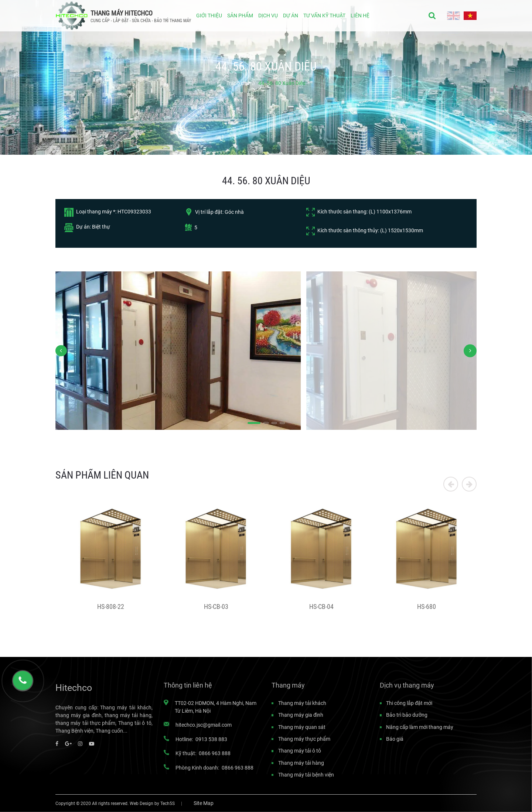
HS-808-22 (111, 607)
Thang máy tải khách (302, 703)
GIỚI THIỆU (209, 16)
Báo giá (395, 739)
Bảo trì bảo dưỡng (407, 715)
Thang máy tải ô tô (300, 751)
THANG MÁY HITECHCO (122, 13)
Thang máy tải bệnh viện (306, 775)
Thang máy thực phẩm (304, 739)
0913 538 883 (211, 739)
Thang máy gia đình (301, 715)
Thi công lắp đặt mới (409, 703)
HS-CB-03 (216, 607)
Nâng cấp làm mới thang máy (420, 727)
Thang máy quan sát (302, 727)
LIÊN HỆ (360, 16)
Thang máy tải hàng (301, 763)
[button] (254, 423)
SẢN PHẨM (240, 16)
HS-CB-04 (321, 607)
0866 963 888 (215, 753)
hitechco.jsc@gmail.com (204, 725)
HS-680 (427, 607)
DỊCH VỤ (268, 16)
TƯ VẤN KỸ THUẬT (324, 16)
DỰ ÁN (291, 16)
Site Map (204, 803)
